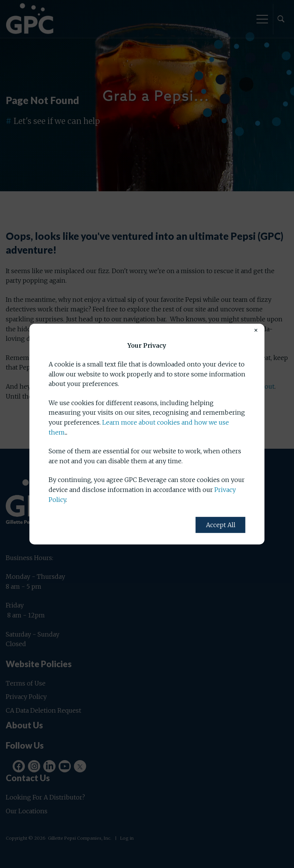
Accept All (221, 525)
